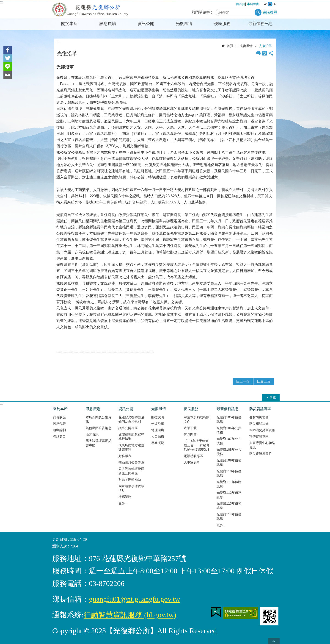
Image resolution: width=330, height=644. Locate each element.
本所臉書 (253, 4)
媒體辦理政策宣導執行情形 (131, 437)
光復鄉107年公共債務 (229, 441)
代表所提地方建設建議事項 (131, 447)
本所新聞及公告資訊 (99, 419)
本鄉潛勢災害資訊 (262, 430)
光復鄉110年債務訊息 (229, 473)
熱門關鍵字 (201, 12)
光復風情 (184, 24)
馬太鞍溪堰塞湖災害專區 (99, 443)
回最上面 (264, 381)
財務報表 (125, 456)
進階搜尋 (270, 12)
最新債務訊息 (261, 24)
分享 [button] (271, 53)
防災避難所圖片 (261, 454)
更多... (123, 503)
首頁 (230, 46)
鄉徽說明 (158, 417)
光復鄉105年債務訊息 (229, 419)
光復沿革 (265, 46)
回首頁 (241, 4)
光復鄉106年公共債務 (229, 430)
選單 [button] (273, 398)
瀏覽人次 (60, 546)
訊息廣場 (108, 24)
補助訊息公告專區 (131, 462)
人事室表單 (192, 462)
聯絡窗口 (59, 436)
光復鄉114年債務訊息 (229, 516)
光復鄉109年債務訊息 (229, 462)
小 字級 (265, 4)
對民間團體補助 (130, 480)
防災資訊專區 (260, 409)
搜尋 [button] (258, 12)
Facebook (8, 50)
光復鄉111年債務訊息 (229, 484)
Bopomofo (264, 53)
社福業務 (125, 497)
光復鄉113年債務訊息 (229, 506)
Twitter (8, 58)
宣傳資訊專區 (259, 436)
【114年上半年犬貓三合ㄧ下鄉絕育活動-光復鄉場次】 (197, 445)
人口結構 (158, 436)
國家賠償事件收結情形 (131, 488)
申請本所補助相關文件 (197, 419)
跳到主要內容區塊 (2, 2)
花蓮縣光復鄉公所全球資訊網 (91, 9)
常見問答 (190, 434)
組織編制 (59, 430)
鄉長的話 (59, 417)
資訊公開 (146, 24)
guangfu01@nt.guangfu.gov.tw (135, 599)
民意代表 (59, 424)
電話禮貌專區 (193, 456)
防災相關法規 (259, 424)
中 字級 (270, 4)
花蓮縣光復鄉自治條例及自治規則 (131, 419)
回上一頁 (243, 381)
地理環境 (158, 430)
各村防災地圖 (259, 417)
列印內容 (258, 53)
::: (1, 2)
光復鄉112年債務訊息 (229, 495)
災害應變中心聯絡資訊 (262, 445)
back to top (274, 641)
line (8, 67)
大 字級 (275, 4)
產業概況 (158, 443)
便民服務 (222, 24)
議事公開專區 (128, 428)
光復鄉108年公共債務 (229, 452)
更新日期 (60, 540)
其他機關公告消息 (99, 428)
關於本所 (69, 24)
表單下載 (190, 428)
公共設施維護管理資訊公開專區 (131, 471)
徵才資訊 (92, 434)
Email (8, 75)
